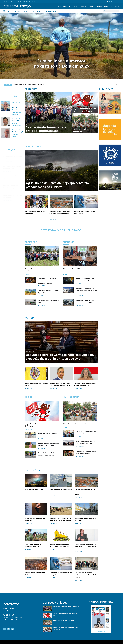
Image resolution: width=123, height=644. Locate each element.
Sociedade (84, 7)
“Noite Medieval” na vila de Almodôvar (78, 424)
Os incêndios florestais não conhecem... (16, 112)
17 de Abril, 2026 (61, 71)
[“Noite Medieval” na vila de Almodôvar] (85, 123)
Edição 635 (101, 632)
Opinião (40, 11)
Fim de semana (108, 7)
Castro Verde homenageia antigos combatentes (66, 607)
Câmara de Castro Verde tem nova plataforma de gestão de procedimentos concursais (87, 291)
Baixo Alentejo (67, 7)
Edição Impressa (52, 11)
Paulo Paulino (40, 642)
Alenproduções (49, 642)
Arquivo (10, 2)
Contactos (34, 2)
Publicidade (16, 2)
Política (76, 7)
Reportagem (29, 11)
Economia (92, 7)
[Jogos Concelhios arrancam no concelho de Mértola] (85, 103)
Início (5, 2)
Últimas (18, 11)
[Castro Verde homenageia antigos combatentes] (48, 113)
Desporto (99, 7)
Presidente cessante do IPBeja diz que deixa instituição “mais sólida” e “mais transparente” (86, 546)
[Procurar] (118, 11)
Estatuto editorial (104, 642)
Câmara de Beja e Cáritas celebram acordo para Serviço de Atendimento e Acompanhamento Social (48, 281)
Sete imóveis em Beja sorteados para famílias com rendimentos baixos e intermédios (60, 214)
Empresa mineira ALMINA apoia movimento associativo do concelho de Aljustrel (86, 575)
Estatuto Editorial (25, 2)
